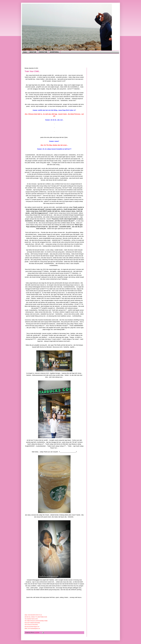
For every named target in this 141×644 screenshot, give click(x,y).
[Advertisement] (57, 60)
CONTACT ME (43, 52)
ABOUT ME (33, 52)
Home (25, 52)
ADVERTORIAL (54, 52)
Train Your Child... (32, 71)
